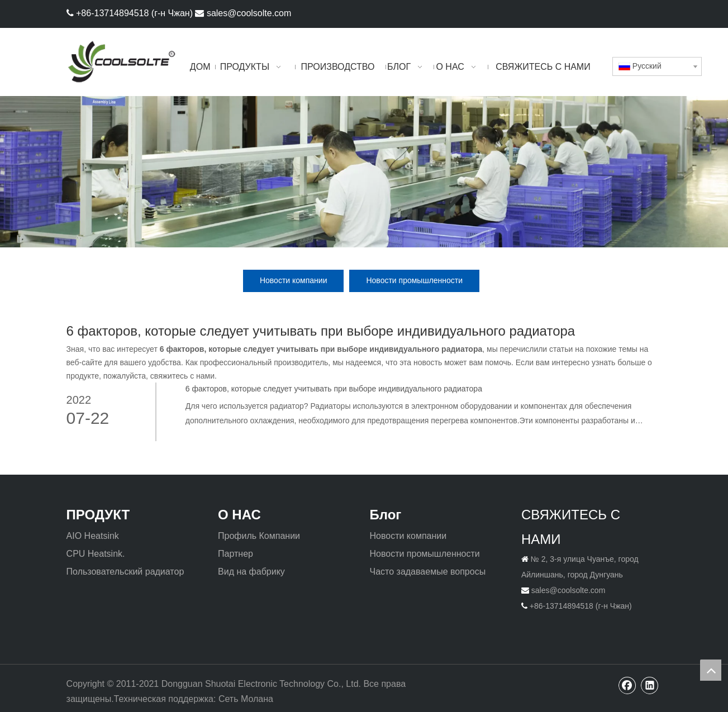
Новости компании (294, 280)
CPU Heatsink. (96, 554)
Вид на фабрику (251, 572)
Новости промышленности (414, 280)
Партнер (235, 554)
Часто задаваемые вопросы (427, 572)
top (711, 670)
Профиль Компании (259, 536)
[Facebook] (633, 13)
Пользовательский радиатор (125, 572)
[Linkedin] (652, 13)
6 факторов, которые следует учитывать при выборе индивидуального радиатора (334, 389)
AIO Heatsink (93, 536)
